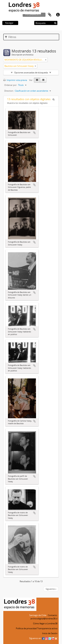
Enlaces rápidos (58, 15)
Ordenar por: (11, 85)
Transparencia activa (47, 628)
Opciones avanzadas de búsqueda (31, 73)
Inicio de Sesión (50, 633)
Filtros (11, 37)
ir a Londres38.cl (33, 15)
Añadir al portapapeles (34, 133)
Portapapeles (50, 15)
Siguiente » (51, 589)
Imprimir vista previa (15, 80)
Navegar (9, 23)
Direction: (9, 91)
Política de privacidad (26, 628)
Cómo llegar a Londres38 (45, 623)
